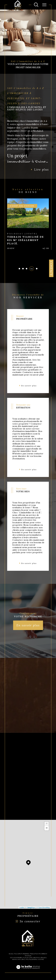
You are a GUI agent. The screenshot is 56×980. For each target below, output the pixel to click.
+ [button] (47, 824)
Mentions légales (39, 958)
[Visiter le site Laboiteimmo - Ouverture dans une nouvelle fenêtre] (28, 970)
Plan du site (27, 958)
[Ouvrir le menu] (44, 5)
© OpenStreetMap (43, 908)
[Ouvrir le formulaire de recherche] (36, 5)
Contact (51, 268)
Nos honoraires (16, 958)
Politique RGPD (31, 959)
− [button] (47, 828)
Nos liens (21, 959)
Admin (14, 959)
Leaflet (22, 908)
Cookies (41, 959)
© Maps (30, 908)
